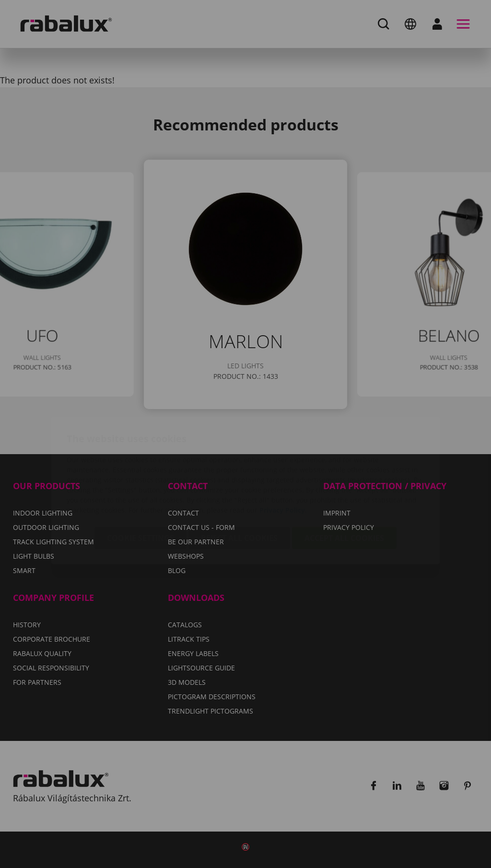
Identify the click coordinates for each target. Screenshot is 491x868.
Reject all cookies (239, 481)
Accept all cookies (344, 481)
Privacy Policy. (283, 453)
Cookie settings (140, 481)
